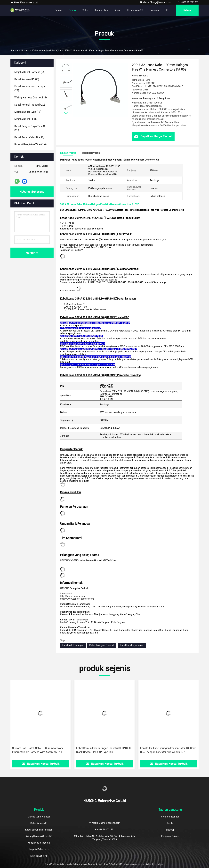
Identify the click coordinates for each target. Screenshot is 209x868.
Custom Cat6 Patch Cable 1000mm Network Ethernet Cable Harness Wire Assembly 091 (38, 750)
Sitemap (170, 830)
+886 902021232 (188, 2)
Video (85, 10)
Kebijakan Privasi (170, 836)
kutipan (187, 10)
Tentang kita (101, 10)
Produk (72, 10)
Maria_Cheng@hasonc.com (155, 2)
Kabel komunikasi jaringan (47, 51)
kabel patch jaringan (73, 645)
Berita (170, 823)
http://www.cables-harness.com (77, 599)
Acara (117, 10)
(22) (30, 72)
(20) (30, 105)
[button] (66, 113)
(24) (30, 88)
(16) (28, 112)
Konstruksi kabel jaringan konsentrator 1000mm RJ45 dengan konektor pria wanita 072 (168, 750)
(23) (30, 128)
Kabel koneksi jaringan (132, 645)
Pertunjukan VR (135, 10)
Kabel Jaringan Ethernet (102, 645)
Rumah (58, 10)
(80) (27, 79)
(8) (29, 137)
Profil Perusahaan (170, 817)
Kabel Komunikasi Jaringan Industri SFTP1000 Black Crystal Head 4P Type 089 (103, 750)
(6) (31, 98)
